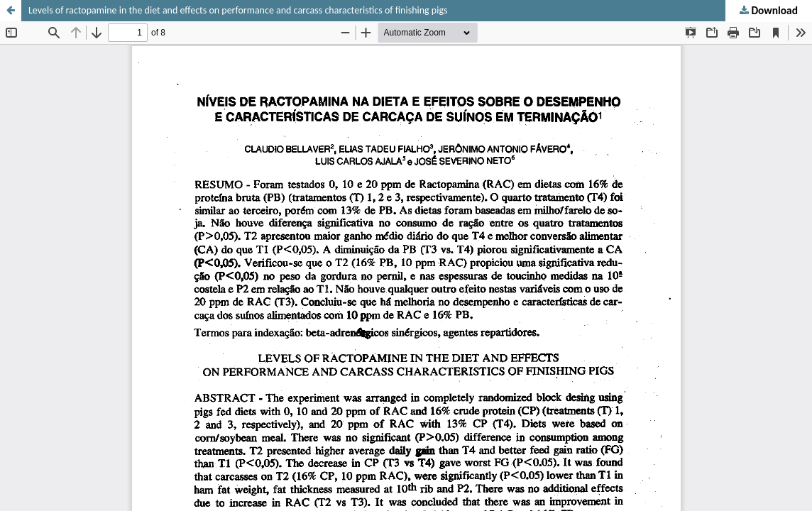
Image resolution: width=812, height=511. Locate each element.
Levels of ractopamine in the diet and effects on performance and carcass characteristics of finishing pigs (238, 10)
